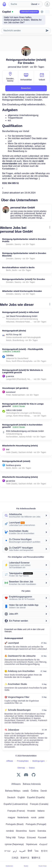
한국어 (44, 851)
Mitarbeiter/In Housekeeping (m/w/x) (20, 446)
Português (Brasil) (15, 824)
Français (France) (16, 811)
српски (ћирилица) (14, 844)
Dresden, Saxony (10, 80)
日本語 (15, 858)
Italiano (41, 811)
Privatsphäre (23, 761)
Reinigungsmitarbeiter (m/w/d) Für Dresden (24, 279)
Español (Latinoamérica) (16, 804)
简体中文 (25, 858)
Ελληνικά (31, 838)
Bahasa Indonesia (32, 784)
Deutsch (11, 797)
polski (41, 817)
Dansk (44, 791)
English (21, 797)
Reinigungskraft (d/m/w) (14, 331)
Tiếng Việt (11, 838)
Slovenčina (21, 831)
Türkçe (21, 838)
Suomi (32, 831)
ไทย (36, 851)
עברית (7, 851)
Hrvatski (31, 811)
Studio (26, 865)
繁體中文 (36, 858)
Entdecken (9, 865)
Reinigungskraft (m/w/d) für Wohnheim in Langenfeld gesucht (23, 371)
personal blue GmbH (18, 67)
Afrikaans (16, 784)
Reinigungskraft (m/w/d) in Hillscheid (20, 312)
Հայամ (43, 844)
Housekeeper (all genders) (15, 388)
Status (32, 768)
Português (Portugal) (36, 824)
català (26, 791)
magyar (11, 817)
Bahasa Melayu (13, 791)
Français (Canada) (39, 804)
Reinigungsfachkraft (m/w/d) (16, 461)
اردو (15, 851)
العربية (22, 851)
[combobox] (19, 4)
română (10, 831)
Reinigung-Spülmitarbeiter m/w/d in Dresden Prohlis (24, 240)
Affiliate (10, 761)
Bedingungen (39, 761)
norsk (34, 817)
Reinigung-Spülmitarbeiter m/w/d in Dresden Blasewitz (24, 254)
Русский (42, 838)
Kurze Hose (43, 865)
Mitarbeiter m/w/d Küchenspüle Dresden (22, 291)
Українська (31, 844)
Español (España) (36, 797)
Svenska (42, 831)
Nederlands (23, 817)
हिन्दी (30, 851)
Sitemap (21, 768)
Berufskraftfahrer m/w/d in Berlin (18, 267)
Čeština (35, 791)
